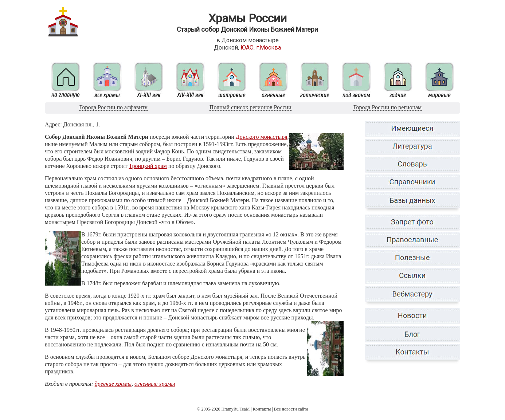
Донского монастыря (262, 137)
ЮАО (247, 48)
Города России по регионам (387, 107)
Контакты (262, 409)
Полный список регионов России (250, 107)
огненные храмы (155, 384)
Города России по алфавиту (113, 107)
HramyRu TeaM (235, 409)
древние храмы (113, 384)
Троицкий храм (148, 166)
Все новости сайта (291, 409)
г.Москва (269, 48)
